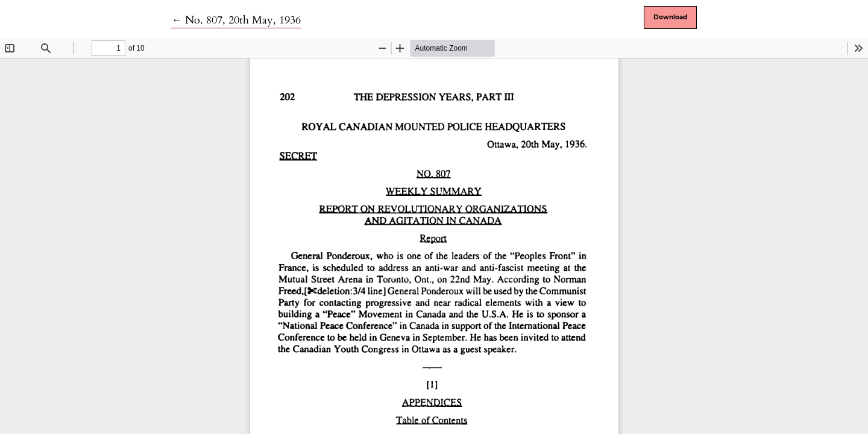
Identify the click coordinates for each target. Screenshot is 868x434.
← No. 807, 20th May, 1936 (236, 20)
